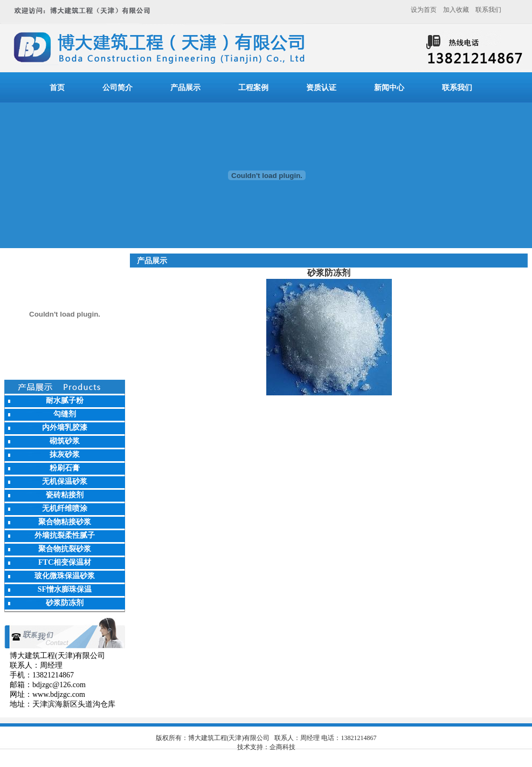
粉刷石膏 (65, 468)
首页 (57, 88)
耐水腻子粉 (65, 400)
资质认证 (321, 88)
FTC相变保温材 (65, 562)
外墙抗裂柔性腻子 (65, 535)
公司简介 (118, 88)
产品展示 (185, 88)
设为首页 (424, 10)
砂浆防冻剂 (65, 603)
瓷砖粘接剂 (65, 495)
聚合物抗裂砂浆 (65, 549)
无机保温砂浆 (65, 481)
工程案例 (253, 88)
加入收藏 (456, 10)
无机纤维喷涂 (65, 508)
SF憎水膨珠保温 (65, 589)
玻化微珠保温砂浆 (65, 576)
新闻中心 (389, 88)
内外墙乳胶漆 (65, 427)
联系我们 (488, 10)
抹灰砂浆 (65, 454)
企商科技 (282, 747)
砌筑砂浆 (65, 441)
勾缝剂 (65, 414)
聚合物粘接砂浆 (65, 522)
